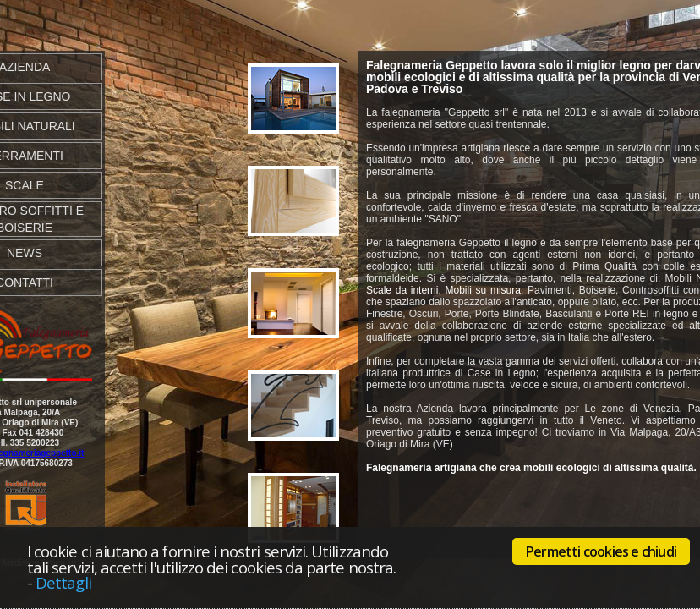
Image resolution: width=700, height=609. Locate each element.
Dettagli (63, 582)
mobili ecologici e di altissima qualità (470, 77)
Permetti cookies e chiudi (601, 551)
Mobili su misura (483, 290)
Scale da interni (402, 290)
